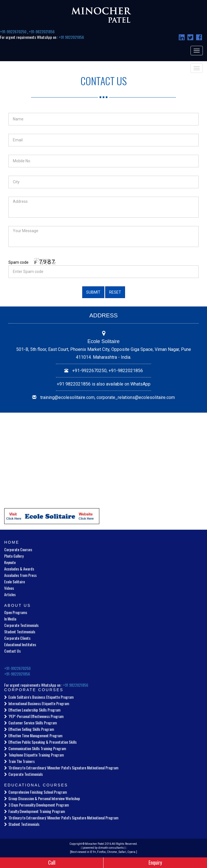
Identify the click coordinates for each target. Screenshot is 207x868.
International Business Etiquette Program (39, 703)
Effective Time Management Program (35, 735)
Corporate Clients (17, 638)
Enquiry (155, 862)
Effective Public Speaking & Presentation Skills (43, 742)
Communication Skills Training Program (37, 748)
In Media (10, 619)
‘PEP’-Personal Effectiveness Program (36, 716)
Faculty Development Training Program (37, 811)
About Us (17, 605)
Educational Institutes (20, 644)
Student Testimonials (20, 632)
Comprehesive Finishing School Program (38, 792)
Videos (9, 588)
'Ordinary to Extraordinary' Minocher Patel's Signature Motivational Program (63, 768)
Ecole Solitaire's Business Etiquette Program (41, 697)
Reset (115, 292)
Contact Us (12, 651)
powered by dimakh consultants (103, 848)
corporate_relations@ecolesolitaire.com (136, 397)
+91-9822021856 (42, 31)
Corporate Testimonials (21, 625)
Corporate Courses (18, 549)
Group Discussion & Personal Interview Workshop (44, 798)
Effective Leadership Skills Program (34, 710)
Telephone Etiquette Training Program (36, 755)
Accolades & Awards (19, 569)
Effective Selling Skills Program (31, 729)
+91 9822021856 (71, 37)
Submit (93, 292)
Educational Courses (36, 785)
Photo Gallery (14, 556)
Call (52, 862)
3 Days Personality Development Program (39, 805)
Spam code (18, 262)
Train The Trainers (22, 761)
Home (12, 542)
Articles (10, 594)
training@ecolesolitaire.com (67, 397)
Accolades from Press (20, 575)
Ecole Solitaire (15, 582)
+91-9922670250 (14, 31)
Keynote (10, 562)
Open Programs (16, 612)
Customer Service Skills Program (33, 723)
